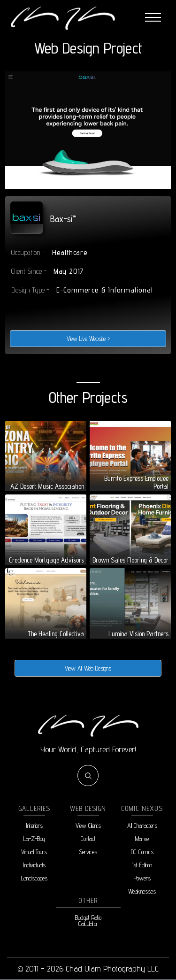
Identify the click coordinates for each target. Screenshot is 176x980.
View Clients (88, 826)
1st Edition (142, 865)
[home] (63, 18)
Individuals (34, 865)
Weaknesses (142, 891)
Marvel (142, 839)
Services (88, 852)
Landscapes (34, 878)
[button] (153, 18)
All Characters (142, 826)
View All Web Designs (88, 668)
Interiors (34, 826)
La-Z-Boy (34, 839)
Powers (142, 878)
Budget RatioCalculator (88, 921)
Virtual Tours (34, 852)
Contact (88, 839)
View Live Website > (88, 339)
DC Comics (142, 852)
